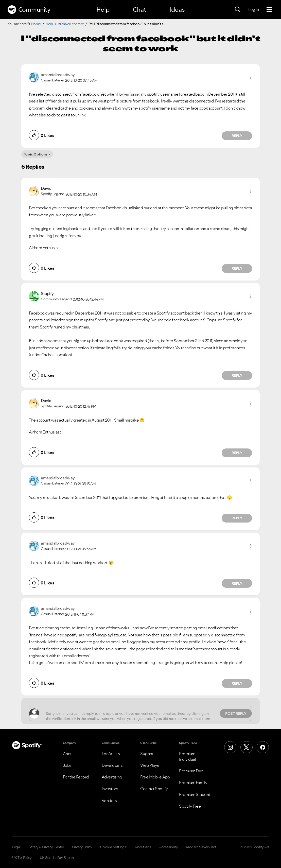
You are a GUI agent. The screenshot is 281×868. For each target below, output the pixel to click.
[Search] (238, 10)
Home (36, 24)
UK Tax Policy (22, 858)
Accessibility (169, 847)
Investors (110, 789)
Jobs (67, 765)
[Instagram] (230, 747)
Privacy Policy (82, 847)
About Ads (143, 847)
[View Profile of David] (46, 188)
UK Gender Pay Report (57, 858)
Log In (253, 9)
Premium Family (193, 783)
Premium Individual (187, 756)
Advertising (112, 777)
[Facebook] (263, 747)
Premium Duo (191, 771)
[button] (251, 77)
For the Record (76, 777)
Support (148, 754)
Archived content (71, 24)
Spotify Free (190, 806)
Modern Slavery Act (201, 847)
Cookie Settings (113, 847)
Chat (139, 10)
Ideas (177, 10)
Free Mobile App (155, 777)
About (68, 754)
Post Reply (236, 714)
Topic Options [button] (36, 154)
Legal (16, 847)
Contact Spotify (154, 789)
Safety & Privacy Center (46, 847)
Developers (112, 765)
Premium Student (195, 794)
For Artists (111, 754)
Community (29, 10)
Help (103, 10)
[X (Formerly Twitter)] (247, 747)
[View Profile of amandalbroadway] (58, 75)
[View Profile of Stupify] (47, 293)
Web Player (151, 765)
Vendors (109, 801)
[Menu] (269, 10)
